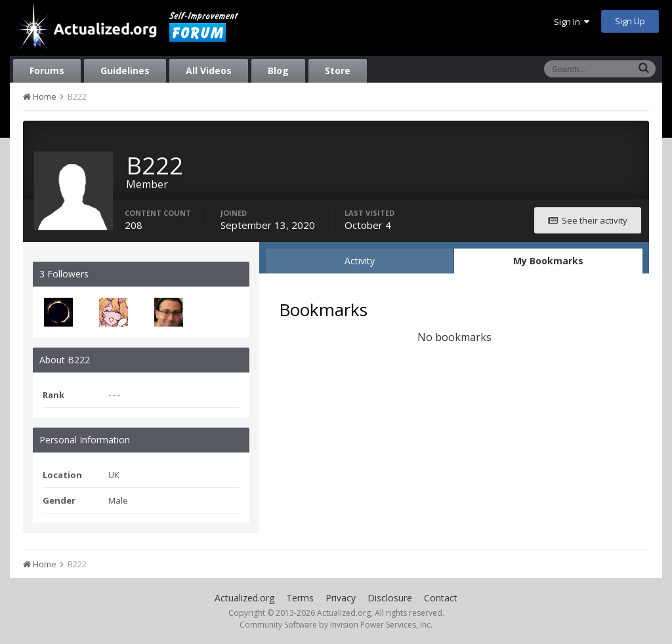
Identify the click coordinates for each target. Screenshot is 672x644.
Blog (278, 70)
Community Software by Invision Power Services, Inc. (336, 625)
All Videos (209, 70)
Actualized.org (244, 598)
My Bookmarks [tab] (548, 261)
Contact (441, 598)
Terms (300, 598)
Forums (47, 70)
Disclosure (390, 598)
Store (338, 70)
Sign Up (630, 21)
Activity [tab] (360, 261)
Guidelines (125, 70)
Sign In (572, 22)
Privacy (341, 598)
